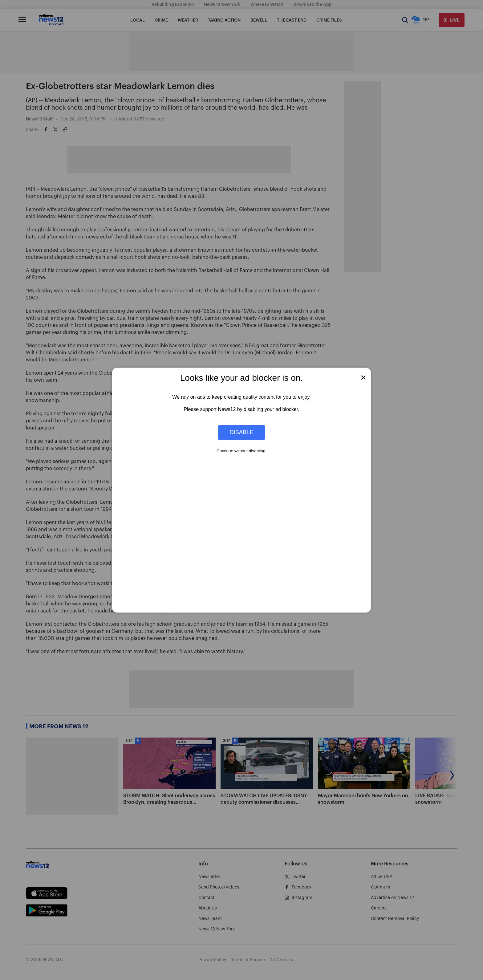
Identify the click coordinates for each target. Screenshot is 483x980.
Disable (241, 432)
